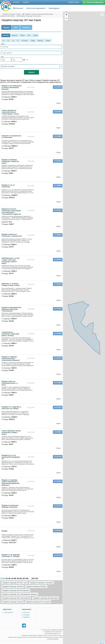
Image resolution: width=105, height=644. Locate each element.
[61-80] (19, 578)
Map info (102, 643)
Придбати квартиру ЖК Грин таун (15, 583)
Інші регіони (9, 612)
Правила (26, 617)
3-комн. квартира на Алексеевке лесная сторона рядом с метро (10, 112)
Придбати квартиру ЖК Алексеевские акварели (20, 594)
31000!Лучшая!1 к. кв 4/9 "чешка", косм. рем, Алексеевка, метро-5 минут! (10, 261)
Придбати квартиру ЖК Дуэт (36, 587)
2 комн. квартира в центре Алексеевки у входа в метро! (11, 432)
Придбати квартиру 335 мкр (12, 587)
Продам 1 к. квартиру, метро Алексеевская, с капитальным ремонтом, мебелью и (11, 483)
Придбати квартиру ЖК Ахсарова (38, 602)
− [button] (66, 19)
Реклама (26, 615)
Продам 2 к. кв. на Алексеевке (8, 186)
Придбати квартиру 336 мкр (12, 602)
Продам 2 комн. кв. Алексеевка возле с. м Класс (10, 383)
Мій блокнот (18, 8)
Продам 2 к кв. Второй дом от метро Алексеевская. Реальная (11, 87)
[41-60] (14, 578)
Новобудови (54, 8)
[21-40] (8, 578)
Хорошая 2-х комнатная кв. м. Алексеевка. (11, 137)
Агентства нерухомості (36, 8)
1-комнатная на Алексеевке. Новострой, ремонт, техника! (10, 334)
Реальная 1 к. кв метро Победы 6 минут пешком (11, 284)
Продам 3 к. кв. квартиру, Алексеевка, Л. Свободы (11, 556)
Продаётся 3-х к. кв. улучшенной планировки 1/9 (11, 457)
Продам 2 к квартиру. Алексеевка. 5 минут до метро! (10, 161)
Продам (4, 531)
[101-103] (35, 578)
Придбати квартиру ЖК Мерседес (45, 598)
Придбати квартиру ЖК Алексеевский (16, 598)
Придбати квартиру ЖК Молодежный (16, 590)
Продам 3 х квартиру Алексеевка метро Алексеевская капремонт (11, 359)
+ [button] (66, 15)
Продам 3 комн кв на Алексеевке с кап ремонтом (12, 235)
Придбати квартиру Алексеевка (41, 583)
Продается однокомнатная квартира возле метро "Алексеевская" (11, 309)
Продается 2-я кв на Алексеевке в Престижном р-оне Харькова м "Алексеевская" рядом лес (11, 212)
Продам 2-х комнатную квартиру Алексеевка (10, 506)
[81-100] (26, 578)
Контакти (27, 612)
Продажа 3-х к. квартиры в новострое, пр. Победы (11, 408)
